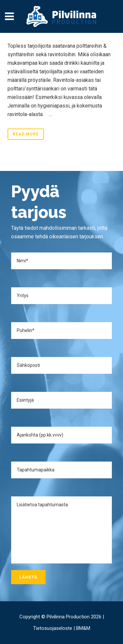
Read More (26, 134)
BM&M (83, 628)
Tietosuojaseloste (53, 628)
